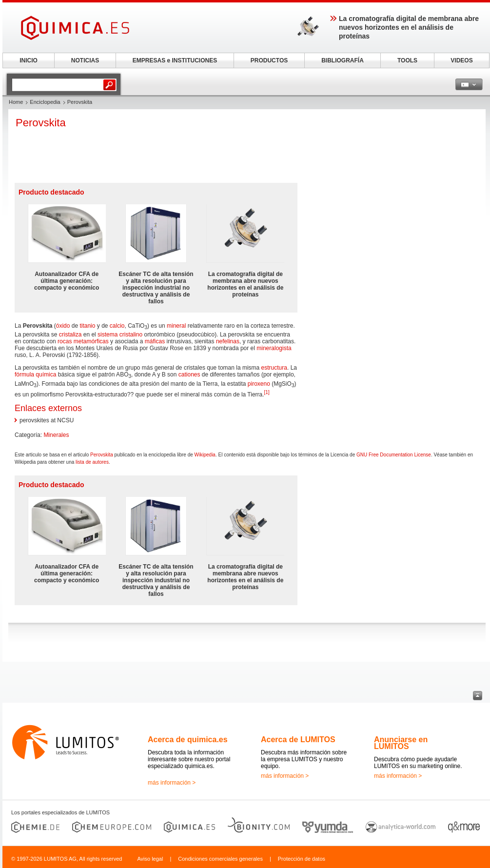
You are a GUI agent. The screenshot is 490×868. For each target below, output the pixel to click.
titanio (87, 326)
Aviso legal (150, 859)
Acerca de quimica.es (188, 740)
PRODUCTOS (269, 60)
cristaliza (70, 335)
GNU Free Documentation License (394, 455)
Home (16, 102)
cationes (189, 375)
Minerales (56, 435)
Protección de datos (302, 859)
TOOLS (407, 60)
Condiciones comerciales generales (220, 859)
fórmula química (35, 375)
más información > (172, 783)
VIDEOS (461, 60)
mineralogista (274, 348)
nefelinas (228, 341)
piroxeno (259, 384)
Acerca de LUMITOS (298, 740)
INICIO (29, 60)
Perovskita (102, 455)
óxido (63, 326)
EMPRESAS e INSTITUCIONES (175, 60)
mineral (176, 326)
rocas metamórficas (83, 341)
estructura (274, 368)
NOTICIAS (85, 60)
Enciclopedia (45, 102)
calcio (117, 326)
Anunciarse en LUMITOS (401, 743)
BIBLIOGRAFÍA (343, 60)
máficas (155, 341)
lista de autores (92, 462)
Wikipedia (205, 455)
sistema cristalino (120, 335)
